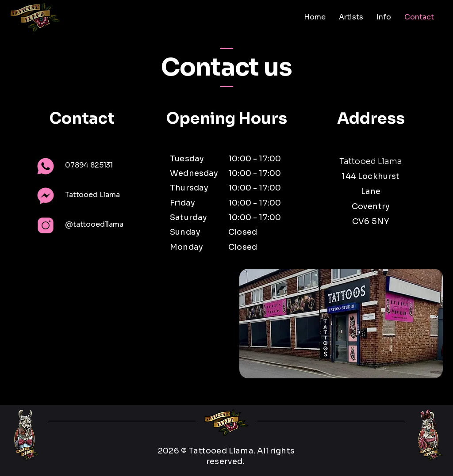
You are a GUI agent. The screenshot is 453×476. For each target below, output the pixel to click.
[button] (351, 17)
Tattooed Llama (92, 195)
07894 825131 (89, 165)
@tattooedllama (94, 224)
